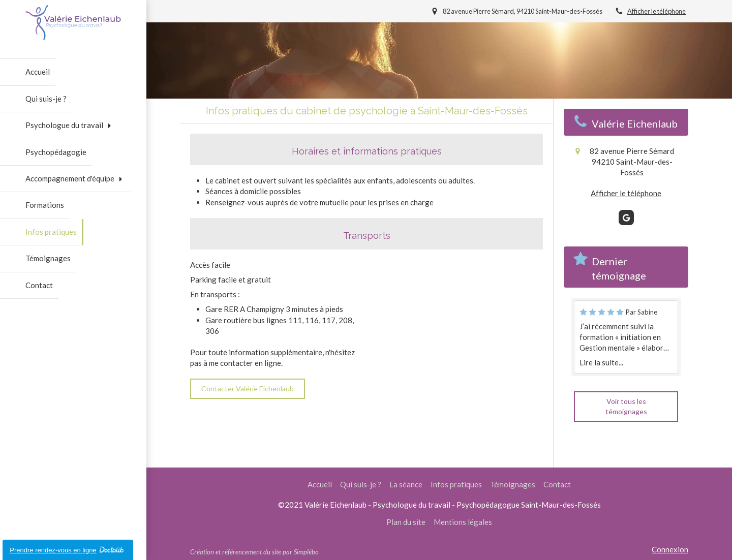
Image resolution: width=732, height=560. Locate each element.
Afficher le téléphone (657, 11)
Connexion (670, 549)
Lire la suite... (601, 362)
